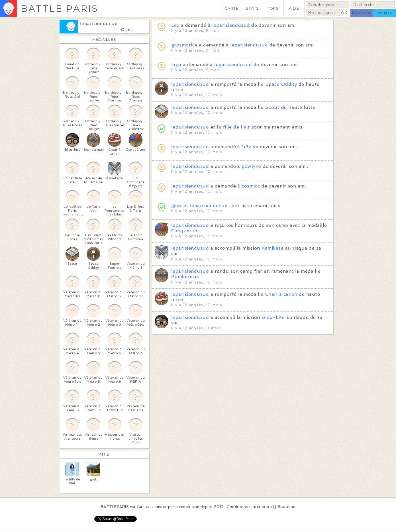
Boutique (286, 507)
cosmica (251, 186)
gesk (177, 206)
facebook (362, 13)
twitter (385, 13)
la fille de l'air (233, 127)
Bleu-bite (273, 317)
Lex (175, 25)
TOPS (273, 8)
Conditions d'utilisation (249, 507)
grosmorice (184, 45)
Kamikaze (272, 248)
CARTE (232, 8)
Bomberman (185, 277)
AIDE (294, 8)
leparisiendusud (99, 24)
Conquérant (185, 231)
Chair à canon (281, 294)
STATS (252, 8)
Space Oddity (281, 84)
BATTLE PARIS (59, 8)
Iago (176, 65)
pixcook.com (187, 507)
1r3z (246, 147)
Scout (272, 107)
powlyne (251, 166)
